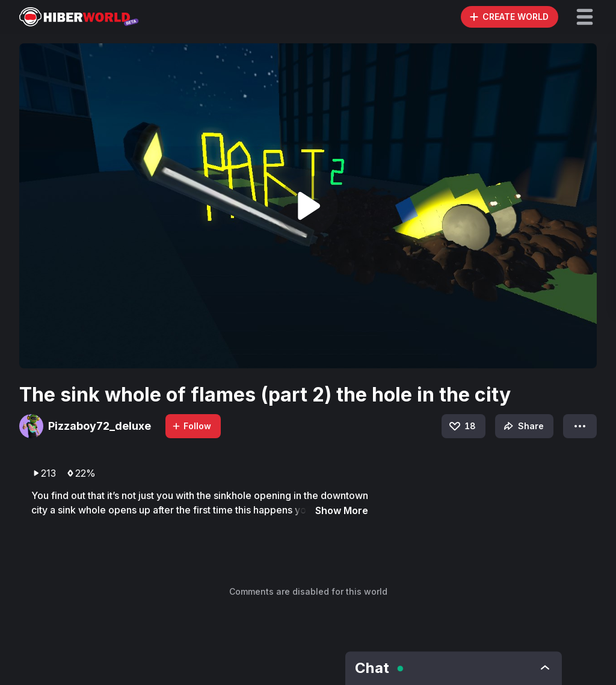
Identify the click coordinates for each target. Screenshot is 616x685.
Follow (191, 426)
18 (462, 426)
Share (522, 426)
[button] (585, 17)
